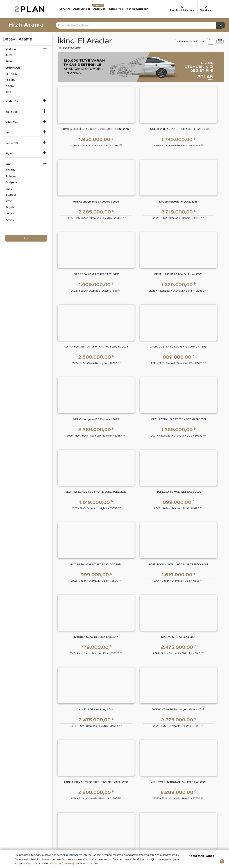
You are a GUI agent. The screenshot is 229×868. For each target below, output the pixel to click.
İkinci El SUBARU (106, 822)
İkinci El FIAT (135, 809)
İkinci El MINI (165, 815)
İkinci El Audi (23, 809)
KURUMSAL (84, 721)
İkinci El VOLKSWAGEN (171, 822)
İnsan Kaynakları (86, 765)
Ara (26, 238)
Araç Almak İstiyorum (182, 9)
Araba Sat (82, 794)
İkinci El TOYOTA (138, 822)
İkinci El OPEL (199, 815)
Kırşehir (10, 207)
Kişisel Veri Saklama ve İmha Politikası (185, 751)
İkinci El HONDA (200, 809)
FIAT (8, 93)
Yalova (10, 220)
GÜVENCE (140, 721)
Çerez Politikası (171, 758)
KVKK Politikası (171, 744)
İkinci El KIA (77, 815)
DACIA (10, 86)
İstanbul (11, 195)
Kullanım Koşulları (172, 729)
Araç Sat (100, 9)
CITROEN (11, 74)
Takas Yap (117, 9)
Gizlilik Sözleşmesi (173, 736)
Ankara (10, 170)
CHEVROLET (13, 68)
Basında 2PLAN (86, 751)
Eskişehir (11, 182)
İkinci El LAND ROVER (109, 815)
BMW (9, 62)
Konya (10, 214)
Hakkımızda (83, 729)
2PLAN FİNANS (114, 721)
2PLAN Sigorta (143, 744)
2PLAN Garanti (143, 729)
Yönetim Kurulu (86, 736)
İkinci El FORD (165, 809)
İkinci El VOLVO (200, 822)
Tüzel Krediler (112, 736)
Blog (79, 758)
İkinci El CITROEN (80, 809)
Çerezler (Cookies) (62, 864)
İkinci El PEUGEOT (27, 822)
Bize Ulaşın (206, 9)
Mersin (10, 189)
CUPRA (10, 80)
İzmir (9, 201)
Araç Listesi (82, 9)
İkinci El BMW (51, 809)
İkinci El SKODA (79, 822)
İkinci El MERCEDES (140, 815)
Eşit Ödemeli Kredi (115, 729)
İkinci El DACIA (105, 809)
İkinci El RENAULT (54, 822)
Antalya (11, 176)
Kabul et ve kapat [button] (201, 856)
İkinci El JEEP (51, 815)
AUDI (9, 55)
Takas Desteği (85, 787)
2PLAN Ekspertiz (144, 736)
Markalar (81, 744)
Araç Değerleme (86, 780)
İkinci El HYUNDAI (26, 815)
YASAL (166, 721)
